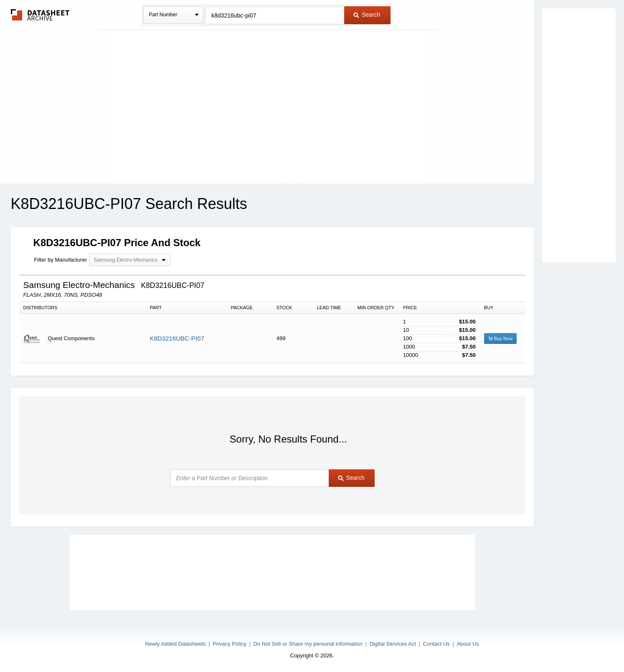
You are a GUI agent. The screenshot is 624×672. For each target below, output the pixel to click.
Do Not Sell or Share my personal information (308, 644)
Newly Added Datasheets (175, 644)
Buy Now (500, 339)
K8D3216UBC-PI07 (177, 338)
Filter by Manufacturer (61, 260)
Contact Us (436, 644)
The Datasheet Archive (40, 15)
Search (367, 15)
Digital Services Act (393, 644)
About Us (468, 644)
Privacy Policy (230, 644)
